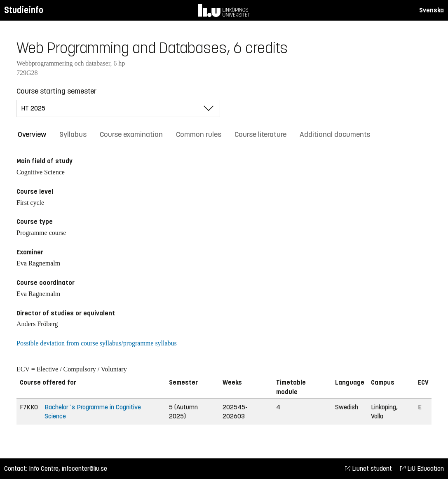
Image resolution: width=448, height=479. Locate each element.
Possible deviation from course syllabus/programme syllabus (97, 343)
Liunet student (368, 468)
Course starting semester (56, 91)
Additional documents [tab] (335, 134)
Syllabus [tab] (73, 134)
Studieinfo (24, 10)
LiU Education (422, 468)
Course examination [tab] (131, 134)
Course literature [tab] (260, 134)
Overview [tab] (32, 134)
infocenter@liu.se (84, 468)
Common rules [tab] (199, 134)
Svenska (432, 10)
